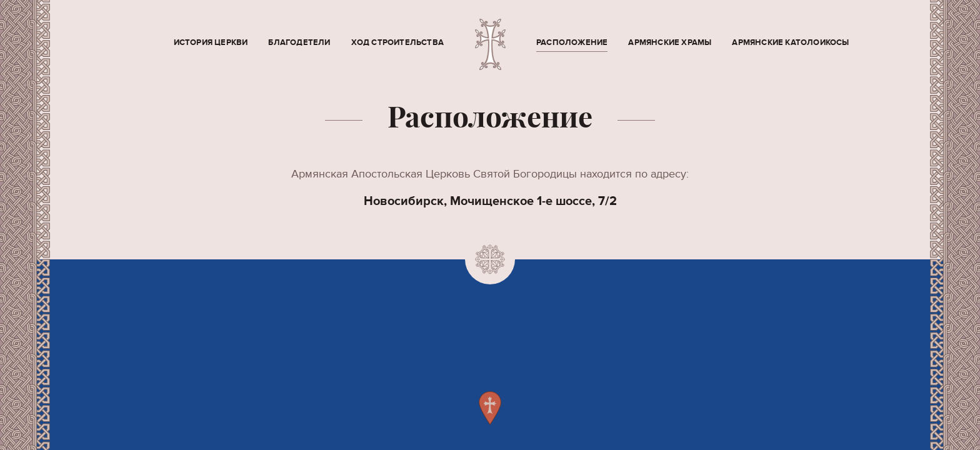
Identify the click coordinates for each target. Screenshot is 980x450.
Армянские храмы (670, 42)
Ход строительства (397, 42)
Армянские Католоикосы (790, 42)
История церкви (211, 42)
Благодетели (299, 42)
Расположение (572, 42)
